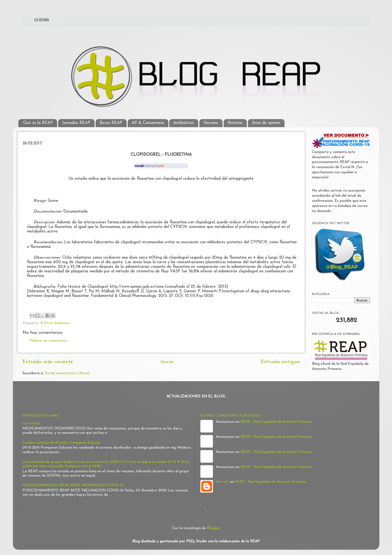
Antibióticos (184, 123)
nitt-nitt (222, 482)
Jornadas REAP (76, 123)
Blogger (213, 528)
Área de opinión (266, 123)
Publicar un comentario (48, 341)
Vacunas (211, 123)
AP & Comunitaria (148, 123)
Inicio (167, 362)
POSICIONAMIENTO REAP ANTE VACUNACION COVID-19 (73, 485)
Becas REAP (111, 123)
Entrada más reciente (48, 362)
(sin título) (31, 423)
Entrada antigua (280, 362)
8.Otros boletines (55, 323)
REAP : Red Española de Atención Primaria (276, 422)
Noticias (235, 123)
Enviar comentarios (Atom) (67, 373)
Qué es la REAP (38, 123)
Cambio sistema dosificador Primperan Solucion (62, 443)
